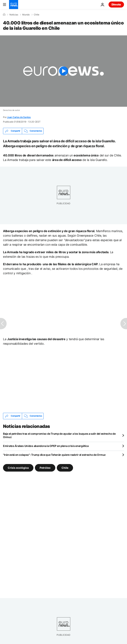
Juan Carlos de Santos (19, 117)
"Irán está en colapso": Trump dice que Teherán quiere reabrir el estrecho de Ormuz (54, 455)
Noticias (14, 15)
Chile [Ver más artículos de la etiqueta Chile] (65, 468)
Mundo (26, 15)
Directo (116, 4)
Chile (37, 15)
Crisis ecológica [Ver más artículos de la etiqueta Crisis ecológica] (18, 468)
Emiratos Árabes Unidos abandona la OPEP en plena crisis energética (46, 446)
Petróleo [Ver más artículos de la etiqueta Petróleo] (45, 468)
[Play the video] (63, 71)
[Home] (4, 14)
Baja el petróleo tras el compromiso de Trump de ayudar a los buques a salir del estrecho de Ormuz (59, 435)
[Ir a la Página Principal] (14, 5)
